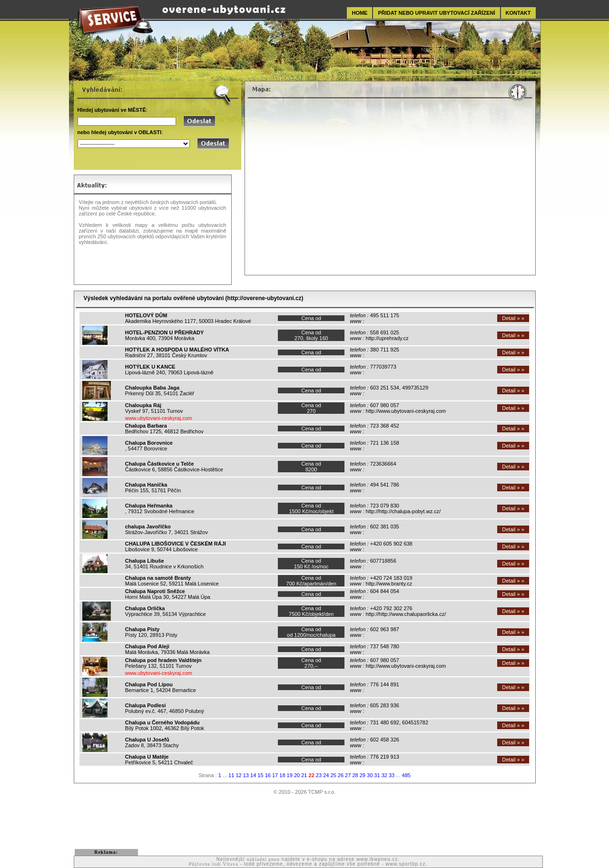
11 (231, 775)
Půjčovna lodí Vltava (214, 864)
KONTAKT (518, 13)
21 (304, 775)
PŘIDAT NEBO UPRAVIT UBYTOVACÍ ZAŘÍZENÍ (436, 13)
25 (333, 775)
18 (282, 775)
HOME (359, 13)
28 (355, 775)
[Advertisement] (304, 822)
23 (319, 775)
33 (392, 775)
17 (275, 775)
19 (290, 775)
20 (297, 775)
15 (260, 775)
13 (246, 775)
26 (341, 775)
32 (384, 775)
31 (377, 775)
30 (370, 775)
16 (268, 775)
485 (406, 775)
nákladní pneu (263, 859)
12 (238, 775)
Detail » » (513, 318)
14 (253, 775)
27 (348, 775)
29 (363, 775)
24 (326, 775)
